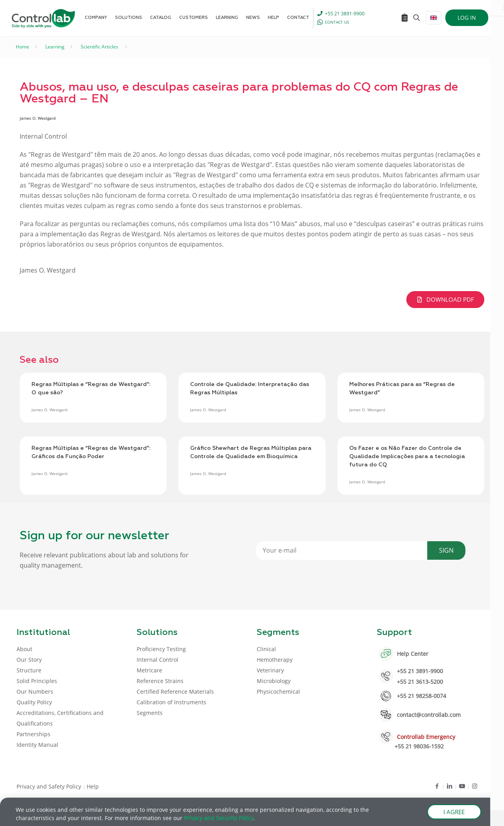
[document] (252, 413)
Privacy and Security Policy (219, 818)
